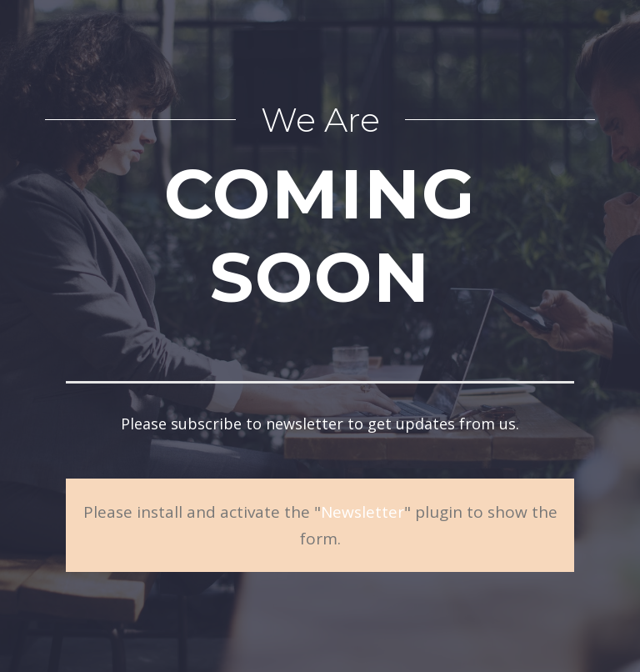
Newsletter (362, 512)
